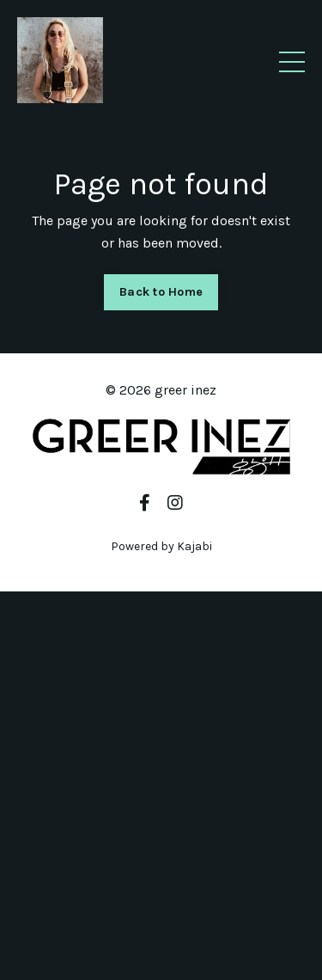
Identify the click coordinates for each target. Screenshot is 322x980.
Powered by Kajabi (161, 546)
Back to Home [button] (161, 292)
